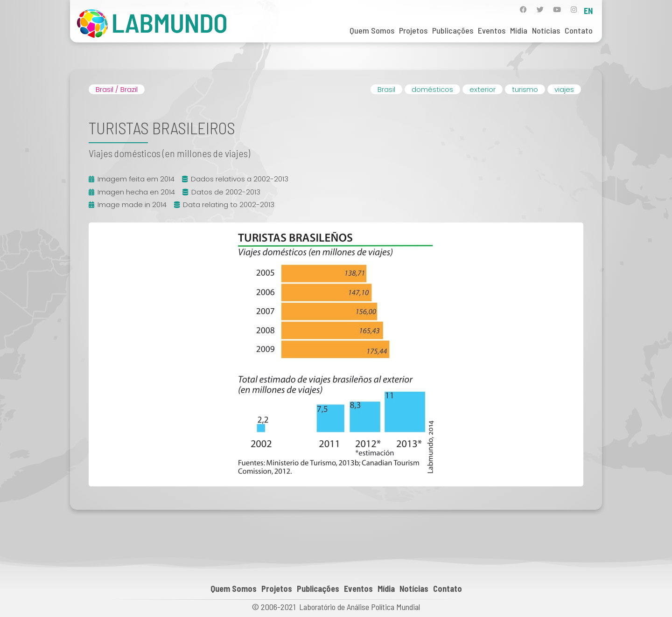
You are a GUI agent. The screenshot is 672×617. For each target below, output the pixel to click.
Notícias (546, 30)
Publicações (453, 30)
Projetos (413, 30)
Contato (579, 30)
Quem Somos (372, 30)
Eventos (492, 30)
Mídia (519, 30)
